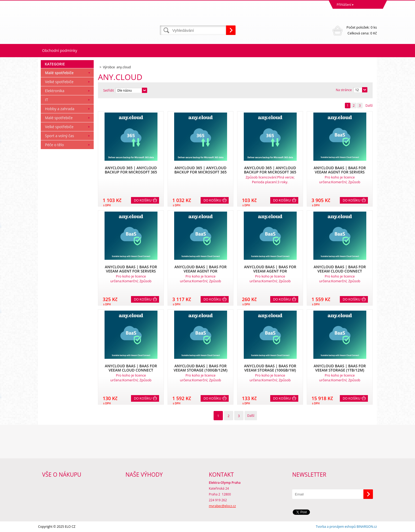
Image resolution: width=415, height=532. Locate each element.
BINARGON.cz (367, 527)
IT (47, 100)
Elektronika (55, 91)
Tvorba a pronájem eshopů (336, 527)
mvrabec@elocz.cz (222, 506)
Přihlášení (344, 5)
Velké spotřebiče (59, 82)
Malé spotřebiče (59, 73)
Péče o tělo (54, 145)
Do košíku (143, 200)
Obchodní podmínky (60, 50)
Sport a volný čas (60, 136)
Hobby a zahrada (60, 109)
